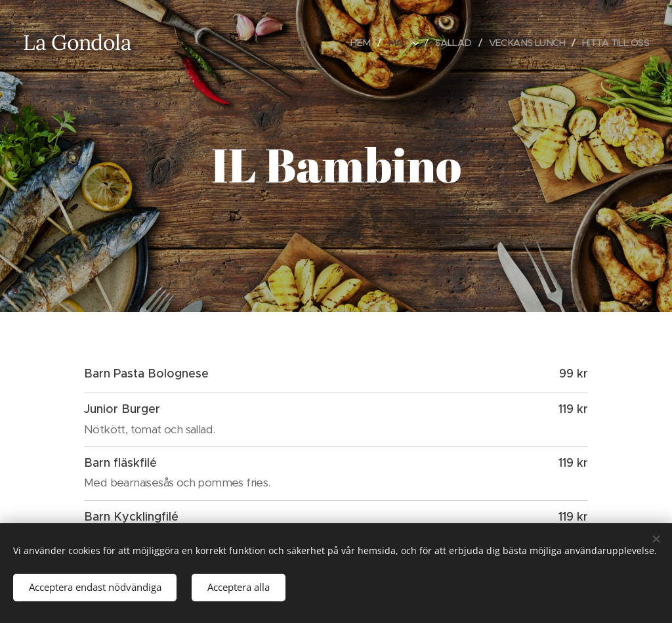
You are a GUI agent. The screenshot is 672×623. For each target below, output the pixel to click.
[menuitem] (350, 43)
